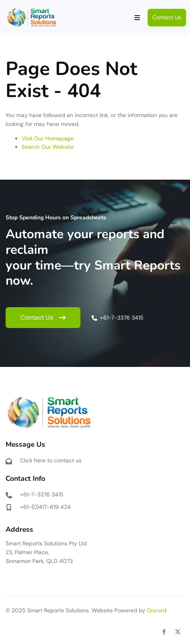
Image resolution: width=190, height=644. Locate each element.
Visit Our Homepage (48, 138)
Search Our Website (48, 147)
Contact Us (162, 13)
